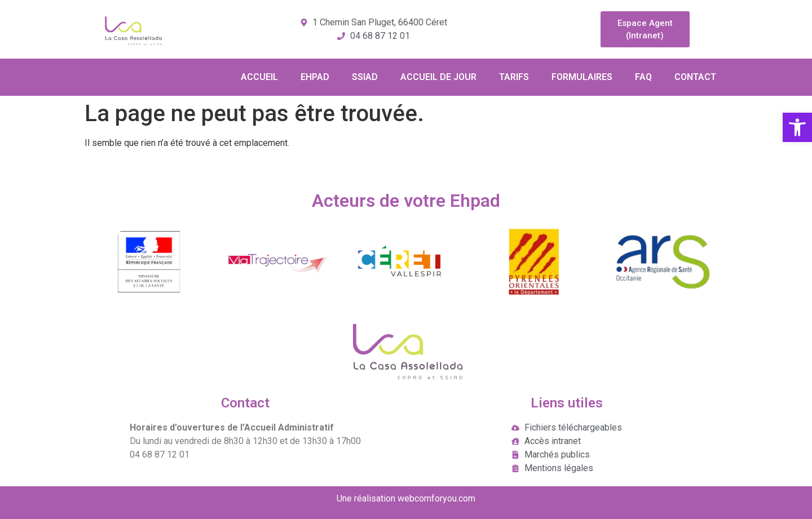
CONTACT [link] (695, 77)
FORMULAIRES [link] (582, 77)
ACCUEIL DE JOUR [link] (438, 77)
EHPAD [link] (315, 77)
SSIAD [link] (365, 77)
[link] (797, 127)
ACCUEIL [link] (259, 77)
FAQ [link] (643, 77)
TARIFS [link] (514, 77)
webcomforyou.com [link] (436, 498)
